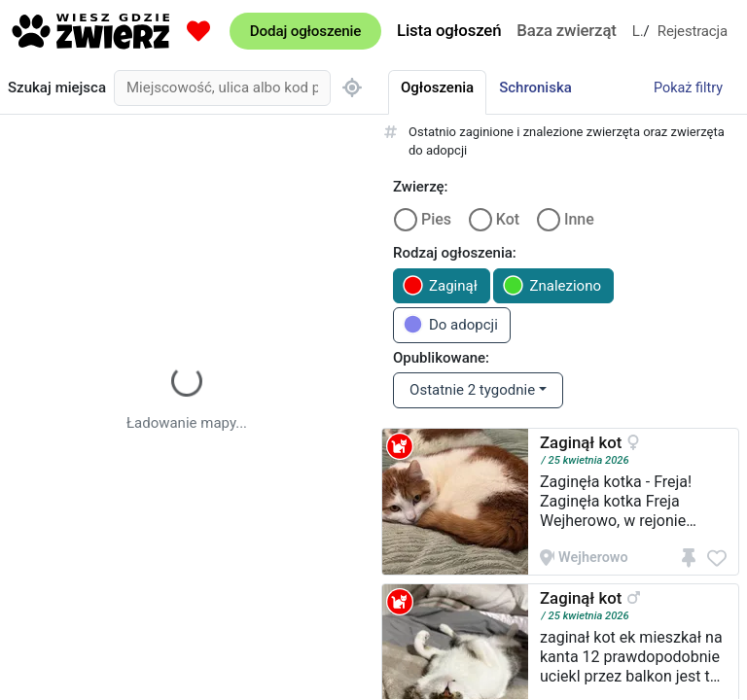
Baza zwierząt (566, 30)
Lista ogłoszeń (449, 30)
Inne (579, 219)
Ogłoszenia (437, 87)
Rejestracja (693, 31)
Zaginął (440, 285)
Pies (436, 219)
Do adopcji (450, 324)
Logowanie (638, 31)
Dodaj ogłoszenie (305, 31)
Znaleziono (552, 285)
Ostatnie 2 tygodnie (472, 390)
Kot (508, 219)
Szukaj (57, 88)
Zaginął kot (581, 442)
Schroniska (535, 87)
